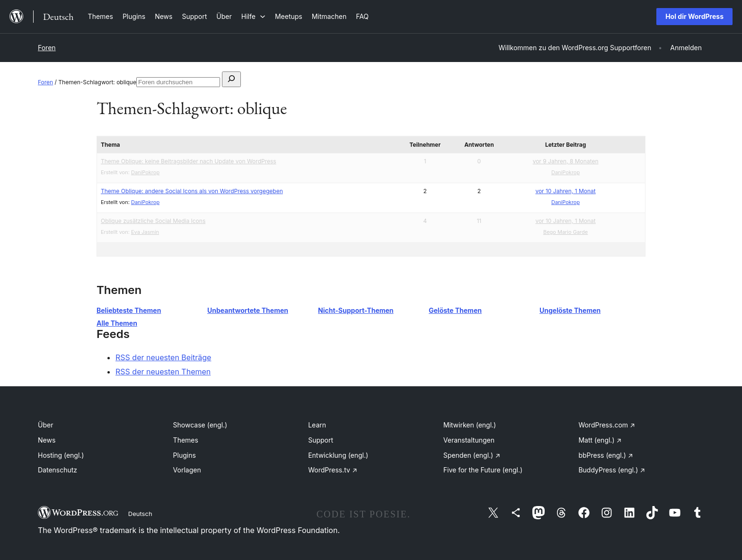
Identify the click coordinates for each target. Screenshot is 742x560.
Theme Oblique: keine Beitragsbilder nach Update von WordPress (189, 161)
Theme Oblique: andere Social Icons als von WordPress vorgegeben (192, 191)
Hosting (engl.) (61, 455)
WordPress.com (607, 425)
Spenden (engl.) (472, 455)
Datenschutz (57, 470)
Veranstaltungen (469, 440)
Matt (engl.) (600, 440)
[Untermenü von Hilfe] (253, 16)
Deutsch (140, 514)
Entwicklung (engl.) (338, 455)
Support (321, 440)
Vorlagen (187, 470)
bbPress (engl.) (605, 455)
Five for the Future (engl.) (483, 470)
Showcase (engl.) (200, 425)
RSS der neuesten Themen (163, 372)
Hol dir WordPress (694, 16)
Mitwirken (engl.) (470, 425)
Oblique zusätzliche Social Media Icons (153, 221)
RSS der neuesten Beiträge (163, 357)
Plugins (185, 455)
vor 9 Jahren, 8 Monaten (566, 161)
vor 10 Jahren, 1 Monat (565, 191)
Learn (317, 425)
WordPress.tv (333, 470)
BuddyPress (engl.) (612, 470)
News (47, 440)
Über (45, 425)
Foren (47, 48)
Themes (186, 440)
